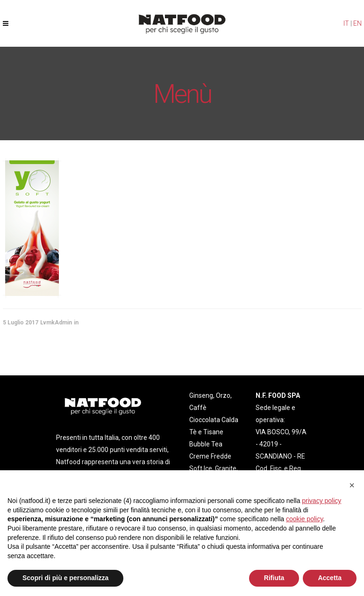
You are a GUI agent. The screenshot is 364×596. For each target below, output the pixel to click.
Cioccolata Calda (214, 420)
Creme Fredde (210, 456)
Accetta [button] (330, 578)
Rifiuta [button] (274, 578)
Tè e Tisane (206, 432)
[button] (352, 485)
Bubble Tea (206, 444)
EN (357, 23)
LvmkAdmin (56, 323)
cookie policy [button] (304, 519)
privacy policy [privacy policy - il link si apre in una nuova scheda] (321, 501)
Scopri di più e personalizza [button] (65, 578)
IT (346, 23)
